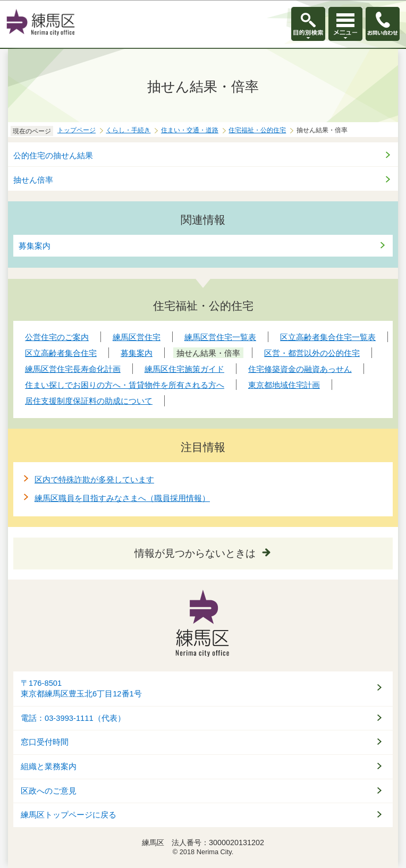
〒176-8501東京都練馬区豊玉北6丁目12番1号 (81, 689)
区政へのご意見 (49, 791)
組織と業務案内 (49, 767)
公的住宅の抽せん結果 (53, 155)
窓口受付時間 (45, 742)
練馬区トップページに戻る (69, 815)
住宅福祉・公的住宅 (257, 130)
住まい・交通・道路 (190, 130)
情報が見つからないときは (195, 553)
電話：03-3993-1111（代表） (73, 718)
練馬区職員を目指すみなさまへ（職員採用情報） (122, 498)
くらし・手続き (128, 130)
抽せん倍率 (33, 180)
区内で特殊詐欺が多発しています (94, 479)
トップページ (77, 130)
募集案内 (35, 246)
